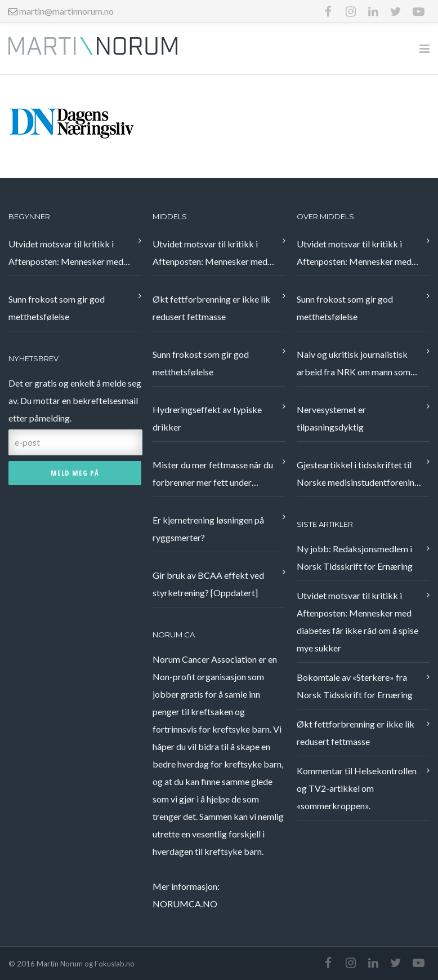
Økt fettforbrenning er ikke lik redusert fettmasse (211, 308)
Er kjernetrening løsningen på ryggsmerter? (208, 529)
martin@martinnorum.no (66, 11)
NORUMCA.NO (185, 904)
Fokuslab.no (115, 964)
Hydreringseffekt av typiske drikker (207, 418)
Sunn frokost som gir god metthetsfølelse (57, 308)
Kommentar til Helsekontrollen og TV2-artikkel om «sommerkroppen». (357, 788)
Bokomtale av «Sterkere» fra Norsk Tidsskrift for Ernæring (355, 686)
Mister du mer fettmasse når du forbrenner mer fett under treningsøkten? (213, 475)
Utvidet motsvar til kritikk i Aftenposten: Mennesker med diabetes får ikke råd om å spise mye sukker (69, 254)
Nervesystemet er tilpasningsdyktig (331, 418)
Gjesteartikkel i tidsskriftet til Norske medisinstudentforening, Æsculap (359, 475)
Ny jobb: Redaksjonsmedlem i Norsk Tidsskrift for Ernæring (355, 557)
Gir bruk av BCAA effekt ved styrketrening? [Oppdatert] (208, 584)
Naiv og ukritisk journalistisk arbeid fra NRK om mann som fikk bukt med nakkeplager (354, 365)
